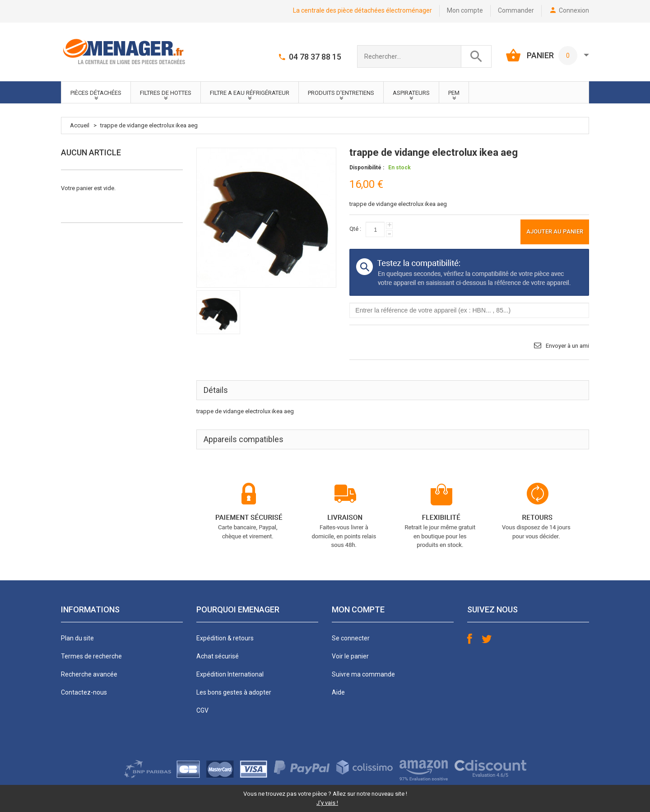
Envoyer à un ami (567, 346)
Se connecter (351, 638)
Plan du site (77, 638)
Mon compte (465, 10)
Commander (516, 10)
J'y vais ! (327, 803)
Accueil (80, 125)
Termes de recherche (91, 656)
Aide (338, 692)
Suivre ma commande (363, 674)
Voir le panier (350, 656)
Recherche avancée (89, 674)
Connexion (574, 10)
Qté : (355, 229)
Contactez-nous (84, 692)
